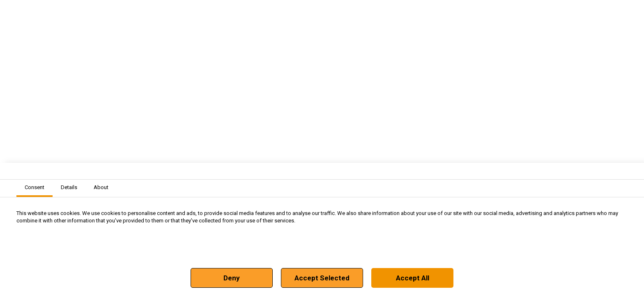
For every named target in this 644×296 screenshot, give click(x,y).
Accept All (413, 278)
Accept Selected (322, 278)
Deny (232, 278)
